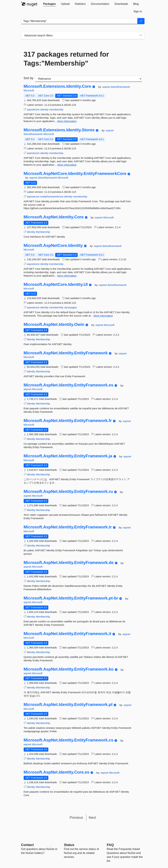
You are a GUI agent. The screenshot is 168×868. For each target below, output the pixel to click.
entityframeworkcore (52, 196)
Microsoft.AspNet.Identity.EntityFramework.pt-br (71, 598)
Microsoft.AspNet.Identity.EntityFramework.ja (68, 456)
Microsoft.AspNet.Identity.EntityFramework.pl (68, 705)
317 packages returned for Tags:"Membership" (66, 59)
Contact (27, 845)
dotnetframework (121, 87)
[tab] (50, 4)
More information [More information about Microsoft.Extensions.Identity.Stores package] (67, 165)
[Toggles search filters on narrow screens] (141, 36)
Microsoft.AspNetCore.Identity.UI (56, 284)
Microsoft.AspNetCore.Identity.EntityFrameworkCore (75, 174)
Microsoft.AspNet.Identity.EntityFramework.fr (68, 421)
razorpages (70, 307)
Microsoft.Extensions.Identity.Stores (59, 130)
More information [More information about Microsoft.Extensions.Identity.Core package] (67, 121)
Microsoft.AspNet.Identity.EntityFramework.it (68, 634)
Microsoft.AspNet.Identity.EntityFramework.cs (69, 740)
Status (69, 845)
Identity (31, 232)
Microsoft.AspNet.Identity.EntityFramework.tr (68, 527)
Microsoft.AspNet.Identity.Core (54, 217)
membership (56, 109)
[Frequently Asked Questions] (110, 845)
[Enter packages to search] (79, 21)
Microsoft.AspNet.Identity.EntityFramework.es (69, 385)
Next (92, 818)
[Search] (141, 21)
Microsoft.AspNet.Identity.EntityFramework (66, 353)
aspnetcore (33, 109)
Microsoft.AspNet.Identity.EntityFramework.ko (69, 669)
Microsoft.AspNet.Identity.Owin (54, 324)
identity (44, 109)
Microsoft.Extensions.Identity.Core (57, 86)
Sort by (29, 78)
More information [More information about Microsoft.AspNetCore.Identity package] (67, 276)
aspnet (107, 87)
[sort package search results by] (89, 79)
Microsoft (29, 90)
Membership (43, 232)
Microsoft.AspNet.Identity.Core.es (57, 772)
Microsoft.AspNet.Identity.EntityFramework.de (69, 563)
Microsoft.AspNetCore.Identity (53, 245)
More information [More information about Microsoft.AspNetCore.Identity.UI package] (103, 316)
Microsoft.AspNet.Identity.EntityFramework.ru (68, 492)
